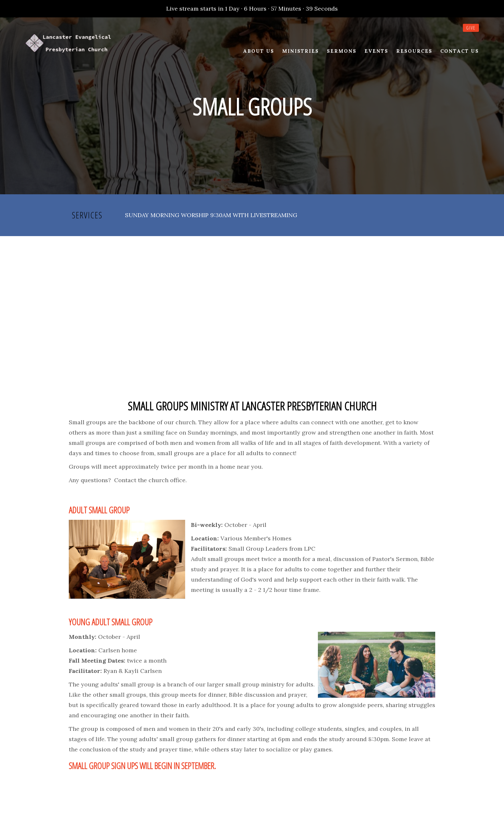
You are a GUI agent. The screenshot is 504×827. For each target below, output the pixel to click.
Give (471, 28)
